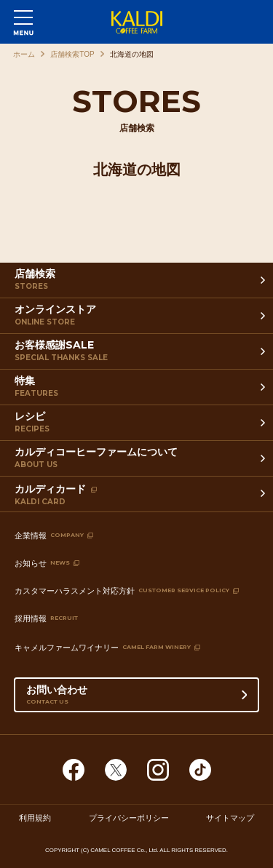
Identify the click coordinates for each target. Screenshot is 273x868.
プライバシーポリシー (129, 818)
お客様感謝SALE (138, 354)
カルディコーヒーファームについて (138, 461)
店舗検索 (138, 282)
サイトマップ (230, 818)
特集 (138, 389)
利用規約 (35, 818)
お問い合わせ (137, 698)
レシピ (138, 425)
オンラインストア (138, 318)
